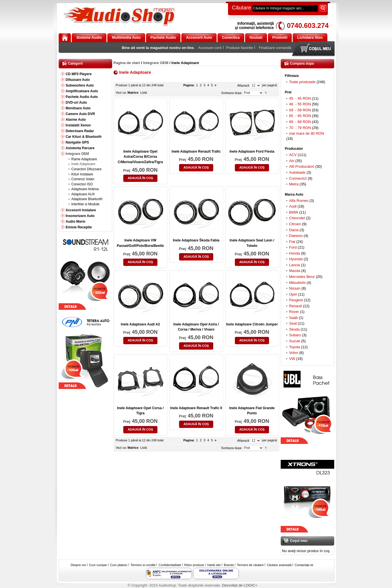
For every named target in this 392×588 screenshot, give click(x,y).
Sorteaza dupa (231, 93)
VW (292, 359)
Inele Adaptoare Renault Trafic (196, 151)
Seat (293, 323)
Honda (295, 253)
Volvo (294, 353)
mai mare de (307, 133)
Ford (293, 247)
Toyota (295, 347)
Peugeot (296, 300)
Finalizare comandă (275, 48)
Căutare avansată (279, 565)
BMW (294, 212)
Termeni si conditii (143, 565)
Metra (294, 184)
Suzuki (295, 341)
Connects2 (298, 178)
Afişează (243, 85)
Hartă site (214, 565)
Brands (229, 565)
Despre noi (78, 565)
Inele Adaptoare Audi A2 (140, 324)
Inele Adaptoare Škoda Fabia (196, 240)
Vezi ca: (121, 93)
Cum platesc (119, 565)
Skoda (294, 329)
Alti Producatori (302, 166)
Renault (296, 306)
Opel (293, 294)
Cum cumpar (98, 565)
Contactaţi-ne (304, 565)
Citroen (295, 224)
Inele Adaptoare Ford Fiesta (252, 151)
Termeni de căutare (250, 565)
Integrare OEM (156, 63)
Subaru (295, 335)
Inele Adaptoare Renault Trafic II (196, 408)
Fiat (292, 242)
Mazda (295, 271)
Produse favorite (240, 48)
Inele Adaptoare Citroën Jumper (252, 324)
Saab (294, 318)
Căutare (242, 8)
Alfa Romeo (299, 201)
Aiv (292, 161)
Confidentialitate (170, 565)
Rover (294, 312)
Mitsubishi (297, 283)
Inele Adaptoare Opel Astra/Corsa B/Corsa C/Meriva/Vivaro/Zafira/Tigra (140, 157)
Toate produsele (302, 82)
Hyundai (296, 259)
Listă (144, 93)
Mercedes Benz (302, 277)
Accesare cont (210, 48)
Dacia (294, 230)
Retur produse (194, 565)
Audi (293, 206)
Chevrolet (297, 218)
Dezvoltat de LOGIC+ (240, 585)
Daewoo (296, 236)
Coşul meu (315, 49)
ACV (293, 155)
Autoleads (297, 172)
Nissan (295, 288)
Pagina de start (127, 63)
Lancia (295, 265)
